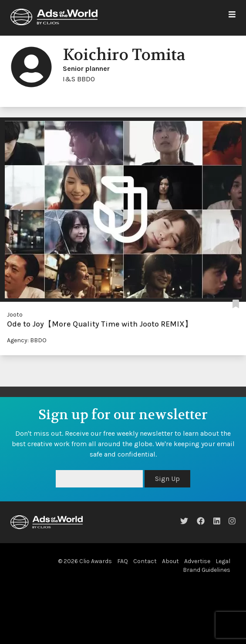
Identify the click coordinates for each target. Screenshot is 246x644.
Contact (145, 561)
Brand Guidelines (207, 570)
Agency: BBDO (27, 340)
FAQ (123, 561)
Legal (223, 561)
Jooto (15, 315)
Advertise (197, 561)
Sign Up (167, 479)
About (170, 561)
